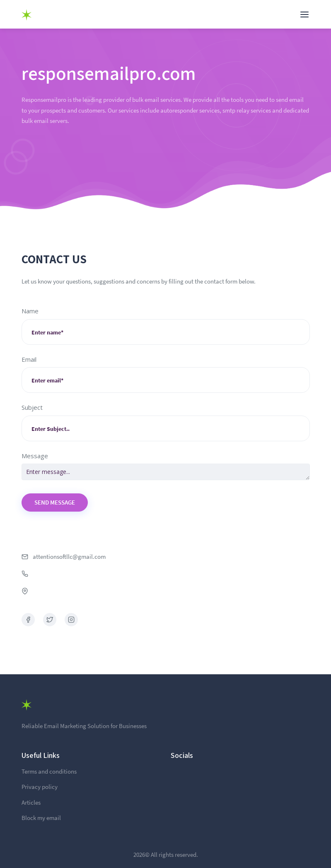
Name (30, 311)
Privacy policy (40, 787)
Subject (32, 407)
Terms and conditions (49, 771)
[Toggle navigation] (304, 14)
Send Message (55, 502)
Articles (31, 802)
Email (29, 359)
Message (35, 456)
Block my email (41, 818)
